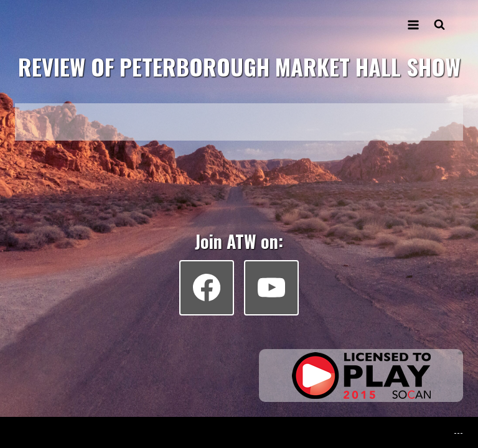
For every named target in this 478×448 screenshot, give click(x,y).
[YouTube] (271, 287)
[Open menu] (413, 25)
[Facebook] (207, 287)
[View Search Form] (439, 25)
